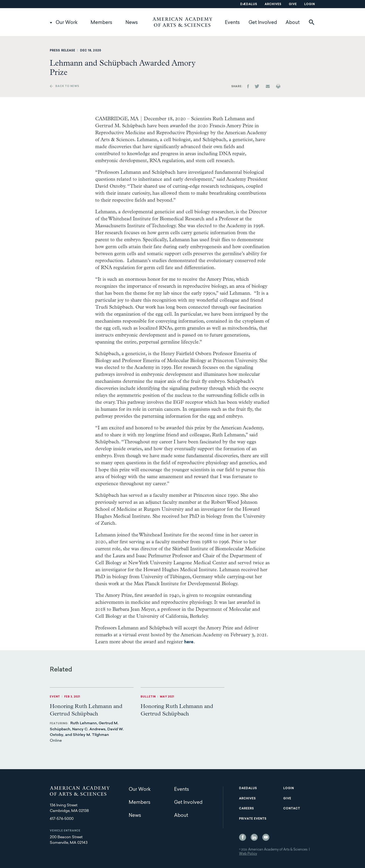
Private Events (253, 819)
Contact (292, 809)
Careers (247, 809)
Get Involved (263, 23)
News (132, 23)
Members (101, 23)
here (189, 642)
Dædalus (249, 4)
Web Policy (248, 854)
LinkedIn (254, 837)
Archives (273, 4)
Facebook (243, 837)
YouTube (266, 837)
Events (232, 23)
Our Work (67, 23)
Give (293, 4)
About (293, 23)
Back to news (67, 86)
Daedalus (248, 788)
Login (310, 4)
